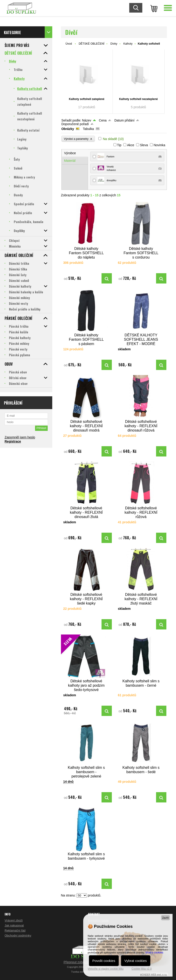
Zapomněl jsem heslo (20, 437)
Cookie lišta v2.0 (142, 969)
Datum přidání (124, 120)
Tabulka (88, 129)
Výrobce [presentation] (70, 153)
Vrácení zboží (14, 920)
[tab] (75, 153)
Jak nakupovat (14, 925)
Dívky (114, 44)
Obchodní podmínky (18, 935)
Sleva (144, 145)
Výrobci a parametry (78, 139)
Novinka (159, 145)
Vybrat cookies (136, 961)
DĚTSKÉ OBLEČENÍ (91, 44)
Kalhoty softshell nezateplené (139, 99)
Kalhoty (128, 44)
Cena (103, 120)
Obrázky (68, 129)
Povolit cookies (104, 961)
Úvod (69, 44)
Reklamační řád (15, 930)
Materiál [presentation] (70, 161)
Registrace (13, 441)
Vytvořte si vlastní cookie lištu (106, 969)
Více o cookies (154, 953)
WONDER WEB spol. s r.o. (153, 975)
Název (87, 120)
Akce (131, 145)
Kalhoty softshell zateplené (87, 99)
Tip (119, 145)
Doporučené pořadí (75, 124)
